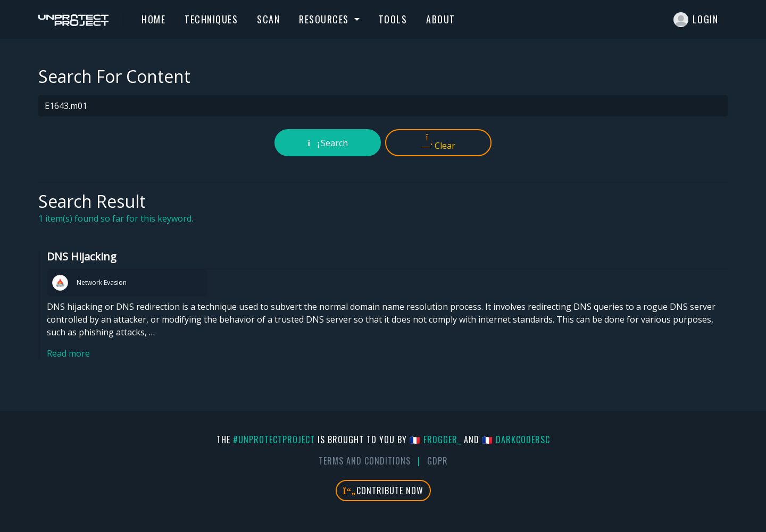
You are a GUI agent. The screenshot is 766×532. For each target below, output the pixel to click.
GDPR (438, 461)
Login (696, 20)
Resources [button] (325, 19)
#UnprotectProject (274, 440)
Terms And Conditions (365, 461)
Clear (439, 142)
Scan (268, 19)
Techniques (211, 19)
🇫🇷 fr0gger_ (435, 440)
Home (153, 19)
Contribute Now (383, 491)
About (441, 19)
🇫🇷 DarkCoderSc (516, 440)
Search (328, 143)
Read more (68, 353)
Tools (393, 19)
